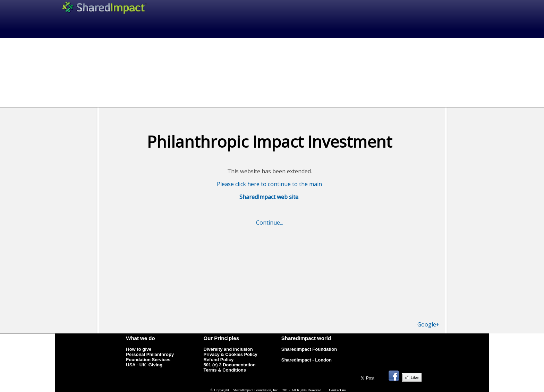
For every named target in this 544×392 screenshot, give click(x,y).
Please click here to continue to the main (269, 184)
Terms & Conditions (225, 370)
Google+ (428, 324)
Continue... (270, 223)
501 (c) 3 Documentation (229, 365)
